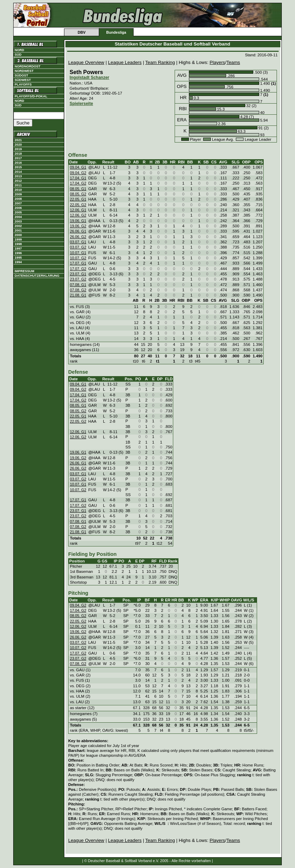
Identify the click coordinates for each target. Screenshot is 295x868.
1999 (18, 240)
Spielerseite (81, 104)
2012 (18, 181)
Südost (21, 75)
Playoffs (23, 84)
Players (217, 62)
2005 (18, 212)
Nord (19, 50)
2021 (18, 140)
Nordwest (24, 71)
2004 (18, 217)
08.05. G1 (78, 189)
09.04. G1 (78, 167)
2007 (18, 203)
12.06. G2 (78, 215)
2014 (18, 172)
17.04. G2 (78, 183)
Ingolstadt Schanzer (89, 78)
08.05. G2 (78, 194)
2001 (18, 230)
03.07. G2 (78, 247)
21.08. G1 (78, 295)
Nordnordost (27, 66)
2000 (18, 235)
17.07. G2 (78, 269)
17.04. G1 (78, 178)
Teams (233, 62)
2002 (18, 226)
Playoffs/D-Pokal (31, 96)
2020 (18, 145)
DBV (82, 32)
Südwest (23, 80)
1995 (18, 258)
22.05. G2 (78, 205)
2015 (18, 167)
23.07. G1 (78, 274)
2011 (18, 185)
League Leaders (125, 62)
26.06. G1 (78, 231)
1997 (18, 249)
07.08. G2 (78, 290)
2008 (18, 199)
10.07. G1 (78, 253)
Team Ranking (160, 62)
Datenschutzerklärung (37, 276)
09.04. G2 (78, 173)
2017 (18, 158)
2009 (18, 194)
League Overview (86, 62)
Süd (18, 55)
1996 (18, 253)
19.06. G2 (78, 226)
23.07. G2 (78, 279)
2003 (18, 221)
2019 (18, 149)
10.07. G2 (78, 258)
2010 (18, 190)
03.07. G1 (78, 242)
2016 (18, 163)
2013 (18, 176)
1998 (18, 244)
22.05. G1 (78, 199)
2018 (18, 154)
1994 (18, 262)
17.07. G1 (78, 263)
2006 (18, 208)
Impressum (25, 271)
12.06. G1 (78, 210)
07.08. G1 (78, 285)
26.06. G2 (78, 237)
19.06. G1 (78, 221)
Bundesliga (116, 32)
